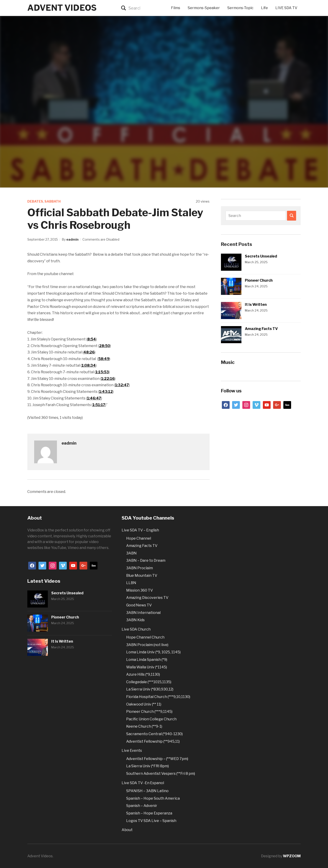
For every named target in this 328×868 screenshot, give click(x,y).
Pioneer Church (259, 280)
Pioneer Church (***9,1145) (149, 712)
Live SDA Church (136, 629)
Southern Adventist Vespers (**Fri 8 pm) (161, 774)
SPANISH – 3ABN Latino (147, 791)
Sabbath (53, 201)
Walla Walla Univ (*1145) (147, 667)
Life (264, 8)
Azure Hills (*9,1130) (143, 674)
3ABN (131, 553)
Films (176, 8)
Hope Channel (139, 538)
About (127, 830)
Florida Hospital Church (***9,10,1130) (158, 697)
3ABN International (143, 613)
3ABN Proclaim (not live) (147, 645)
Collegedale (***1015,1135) (149, 682)
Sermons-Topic (240, 8)
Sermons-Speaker (204, 8)
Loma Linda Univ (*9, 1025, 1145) (153, 652)
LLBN (131, 583)
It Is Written (256, 305)
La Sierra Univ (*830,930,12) (150, 689)
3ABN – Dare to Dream (146, 560)
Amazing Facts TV (261, 329)
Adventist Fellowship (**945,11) (153, 741)
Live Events (132, 751)
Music (228, 362)
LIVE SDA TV (286, 8)
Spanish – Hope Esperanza (149, 813)
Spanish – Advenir (142, 806)
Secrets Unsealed (261, 256)
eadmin (72, 239)
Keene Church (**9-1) (144, 726)
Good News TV (139, 605)
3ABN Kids (135, 620)
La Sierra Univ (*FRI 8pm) (147, 766)
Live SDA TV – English (140, 530)
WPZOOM (292, 856)
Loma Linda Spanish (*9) (147, 660)
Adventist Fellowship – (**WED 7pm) (157, 759)
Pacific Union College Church (151, 719)
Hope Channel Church (145, 637)
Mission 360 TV (140, 590)
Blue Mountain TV (142, 576)
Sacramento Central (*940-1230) (154, 734)
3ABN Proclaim (140, 568)
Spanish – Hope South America (153, 798)
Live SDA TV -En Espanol (143, 783)
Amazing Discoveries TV (147, 598)
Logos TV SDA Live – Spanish (151, 821)
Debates (35, 201)
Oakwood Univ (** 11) (144, 704)
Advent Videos (62, 8)
